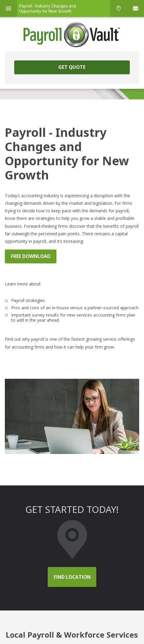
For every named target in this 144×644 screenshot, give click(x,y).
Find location (72, 577)
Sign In (136, 8)
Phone (119, 8)
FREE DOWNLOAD (31, 256)
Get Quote (72, 67)
